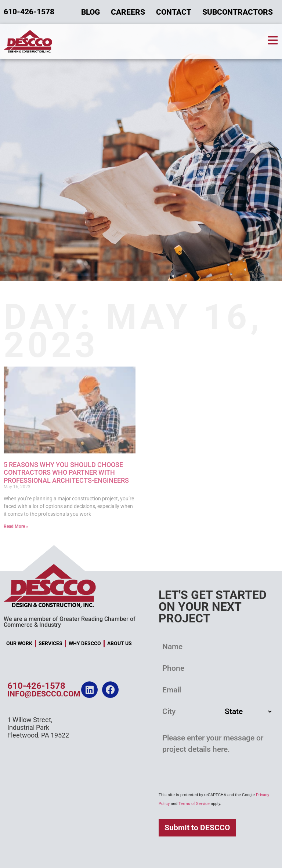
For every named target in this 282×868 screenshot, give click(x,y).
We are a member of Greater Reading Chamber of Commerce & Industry (70, 622)
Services (50, 643)
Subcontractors (238, 12)
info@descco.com (44, 694)
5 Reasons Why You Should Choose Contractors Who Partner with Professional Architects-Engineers (66, 472)
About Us (120, 643)
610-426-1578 (36, 686)
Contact (174, 12)
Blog (91, 12)
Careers (128, 12)
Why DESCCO (85, 643)
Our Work (19, 643)
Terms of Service (194, 804)
